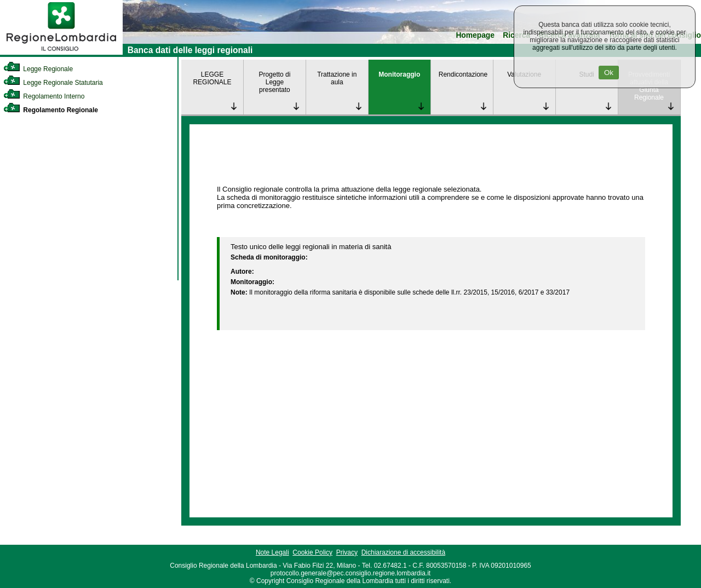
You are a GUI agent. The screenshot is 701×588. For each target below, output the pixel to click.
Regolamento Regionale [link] (51, 110)
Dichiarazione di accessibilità (403, 552)
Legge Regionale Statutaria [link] (53, 83)
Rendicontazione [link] (463, 74)
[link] (61, 53)
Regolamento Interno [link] (44, 96)
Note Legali (272, 552)
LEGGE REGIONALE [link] (212, 78)
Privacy (347, 552)
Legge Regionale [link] (38, 69)
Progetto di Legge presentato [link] (274, 82)
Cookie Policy (312, 552)
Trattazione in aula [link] (337, 78)
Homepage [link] (475, 35)
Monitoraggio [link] (399, 74)
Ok (609, 73)
